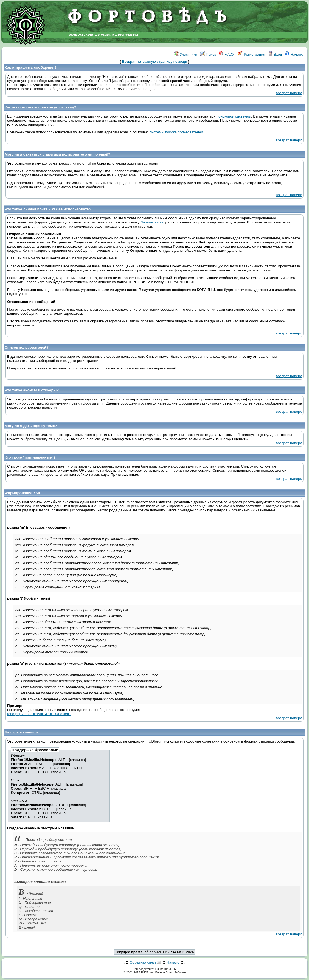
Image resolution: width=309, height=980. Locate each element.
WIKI (91, 35)
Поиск (208, 54)
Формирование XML (23, 493)
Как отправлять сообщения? (31, 68)
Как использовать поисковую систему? (40, 107)
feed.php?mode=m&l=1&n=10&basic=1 (39, 714)
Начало (294, 54)
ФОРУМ (76, 35)
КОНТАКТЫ (128, 35)
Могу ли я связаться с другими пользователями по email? (57, 154)
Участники (186, 54)
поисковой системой (234, 116)
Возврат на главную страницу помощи (155, 61)
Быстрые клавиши (22, 732)
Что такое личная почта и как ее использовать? (48, 209)
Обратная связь (143, 962)
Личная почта (152, 222)
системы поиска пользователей (176, 132)
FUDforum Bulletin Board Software (163, 972)
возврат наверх (289, 93)
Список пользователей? (27, 347)
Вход (275, 54)
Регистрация (251, 54)
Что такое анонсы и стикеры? (32, 390)
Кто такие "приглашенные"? (30, 457)
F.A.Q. (227, 54)
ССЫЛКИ (106, 35)
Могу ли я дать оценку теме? (31, 426)
